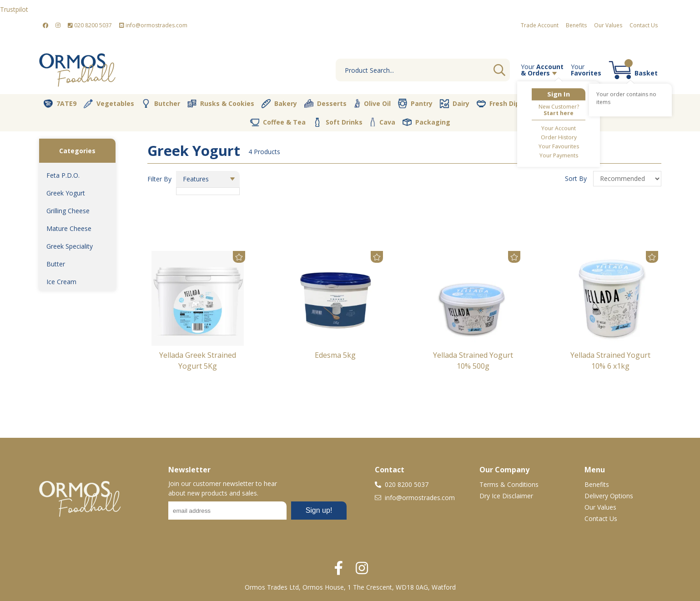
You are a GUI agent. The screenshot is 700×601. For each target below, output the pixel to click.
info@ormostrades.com (153, 25)
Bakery (279, 104)
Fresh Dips (500, 104)
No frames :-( (257, 513)
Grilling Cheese (68, 211)
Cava (383, 122)
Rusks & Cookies (221, 104)
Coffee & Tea (278, 122)
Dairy (455, 104)
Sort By (577, 178)
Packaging (426, 122)
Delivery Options (609, 496)
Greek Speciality (70, 246)
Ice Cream (61, 282)
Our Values (608, 25)
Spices (640, 103)
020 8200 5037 (90, 25)
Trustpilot (14, 9)
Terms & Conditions (509, 484)
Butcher (161, 104)
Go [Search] (499, 70)
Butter (56, 264)
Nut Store (594, 103)
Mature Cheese (69, 228)
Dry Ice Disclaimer (506, 496)
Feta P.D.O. (63, 175)
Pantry (415, 103)
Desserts (325, 104)
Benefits (576, 25)
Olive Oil (372, 104)
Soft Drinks (338, 122)
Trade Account (540, 25)
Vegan (547, 104)
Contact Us (644, 25)
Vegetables (109, 104)
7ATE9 (60, 104)
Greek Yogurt (66, 193)
